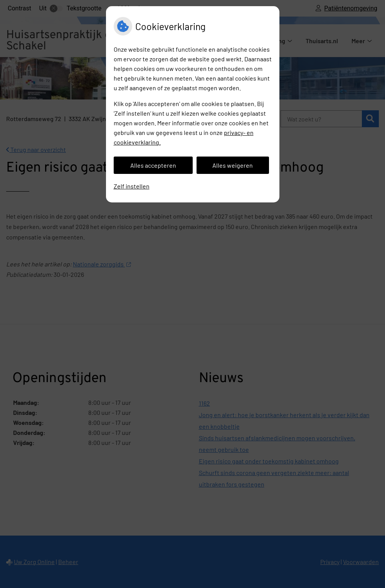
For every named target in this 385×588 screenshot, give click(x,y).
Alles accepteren (153, 165)
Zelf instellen (132, 186)
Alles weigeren (233, 165)
